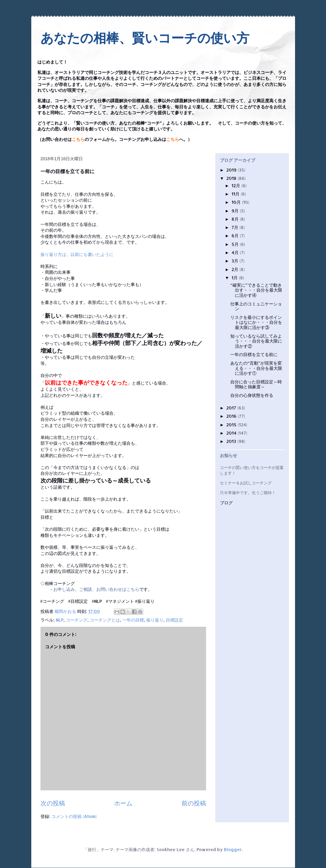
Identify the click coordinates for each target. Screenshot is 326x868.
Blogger (233, 849)
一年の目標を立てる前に (254, 354)
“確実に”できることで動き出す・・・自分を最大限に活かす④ (256, 290)
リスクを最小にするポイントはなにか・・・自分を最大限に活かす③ (256, 322)
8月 (236, 219)
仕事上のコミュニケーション (256, 306)
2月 (236, 269)
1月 (235, 278)
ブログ (226, 503)
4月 (236, 252)
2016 (232, 416)
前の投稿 (194, 803)
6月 (236, 236)
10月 (237, 202)
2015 (232, 425)
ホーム (123, 803)
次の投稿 (53, 803)
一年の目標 (133, 620)
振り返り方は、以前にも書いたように (77, 254)
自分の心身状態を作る (252, 395)
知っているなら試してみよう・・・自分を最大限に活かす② (256, 341)
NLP (60, 620)
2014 (232, 433)
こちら (78, 139)
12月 (236, 186)
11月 (236, 194)
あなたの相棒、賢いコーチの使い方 (145, 38)
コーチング (77, 620)
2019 (232, 170)
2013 (232, 441)
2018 (232, 178)
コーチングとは (105, 620)
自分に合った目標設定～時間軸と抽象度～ (256, 384)
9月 (236, 211)
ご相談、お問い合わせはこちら (109, 589)
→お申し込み (62, 589)
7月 (236, 227)
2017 (232, 408)
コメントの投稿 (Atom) (74, 816)
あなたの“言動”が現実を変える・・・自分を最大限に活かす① (256, 368)
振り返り (155, 620)
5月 (236, 244)
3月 (236, 261)
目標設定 (175, 620)
